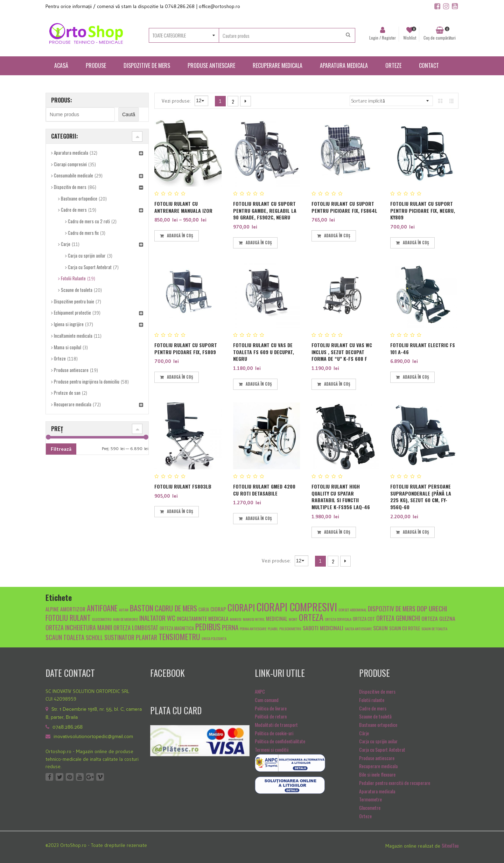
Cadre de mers (74, 210)
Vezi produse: (177, 100)
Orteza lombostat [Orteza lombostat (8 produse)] (136, 628)
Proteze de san (67, 393)
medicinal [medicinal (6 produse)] (277, 619)
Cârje (364, 733)
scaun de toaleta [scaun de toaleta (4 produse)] (434, 629)
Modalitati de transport (276, 725)
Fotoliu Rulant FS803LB (183, 486)
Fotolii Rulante (73, 278)
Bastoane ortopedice (79, 198)
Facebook (49, 777)
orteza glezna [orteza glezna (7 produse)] (438, 618)
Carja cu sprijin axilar (87, 255)
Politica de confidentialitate (280, 741)
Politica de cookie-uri (274, 733)
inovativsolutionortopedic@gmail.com (93, 737)
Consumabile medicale (73, 175)
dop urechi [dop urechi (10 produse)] (432, 608)
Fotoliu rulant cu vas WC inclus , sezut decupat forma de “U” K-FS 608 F (342, 352)
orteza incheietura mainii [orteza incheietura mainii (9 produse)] (79, 627)
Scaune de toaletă (375, 716)
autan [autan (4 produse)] (124, 610)
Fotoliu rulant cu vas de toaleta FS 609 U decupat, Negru (264, 352)
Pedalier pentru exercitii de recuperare (395, 783)
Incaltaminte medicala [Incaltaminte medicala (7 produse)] (203, 618)
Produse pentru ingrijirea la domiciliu (87, 381)
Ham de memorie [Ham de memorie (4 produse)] (125, 619)
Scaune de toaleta (77, 290)
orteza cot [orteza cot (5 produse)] (364, 619)
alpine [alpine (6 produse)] (52, 609)
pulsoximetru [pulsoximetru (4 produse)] (290, 629)
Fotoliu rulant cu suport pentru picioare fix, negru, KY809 (423, 210)
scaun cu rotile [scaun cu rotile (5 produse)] (405, 628)
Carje (66, 244)
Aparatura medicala (71, 153)
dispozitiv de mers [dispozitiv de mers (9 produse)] (392, 608)
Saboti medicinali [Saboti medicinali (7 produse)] (323, 628)
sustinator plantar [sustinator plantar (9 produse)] (131, 637)
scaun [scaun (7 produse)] (380, 628)
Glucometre (370, 808)
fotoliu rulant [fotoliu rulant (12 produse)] (68, 618)
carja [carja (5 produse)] (204, 609)
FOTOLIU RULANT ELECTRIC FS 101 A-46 (423, 348)
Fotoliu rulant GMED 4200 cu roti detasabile (264, 490)
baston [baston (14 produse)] (142, 608)
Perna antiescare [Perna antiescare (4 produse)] (253, 629)
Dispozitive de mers (377, 691)
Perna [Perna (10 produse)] (230, 627)
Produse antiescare (71, 370)
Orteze (60, 358)
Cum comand (267, 700)
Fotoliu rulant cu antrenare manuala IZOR (183, 207)
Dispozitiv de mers (70, 187)
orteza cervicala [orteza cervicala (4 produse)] (338, 619)
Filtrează (61, 449)
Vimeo (100, 777)
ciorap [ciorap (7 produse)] (218, 609)
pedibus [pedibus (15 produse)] (208, 627)
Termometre (370, 799)
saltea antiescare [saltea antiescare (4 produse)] (358, 629)
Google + (90, 777)
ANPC (260, 691)
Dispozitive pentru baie (74, 301)
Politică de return (271, 716)
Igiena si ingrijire (69, 324)
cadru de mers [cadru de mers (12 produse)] (176, 608)
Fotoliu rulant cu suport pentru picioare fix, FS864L (344, 207)
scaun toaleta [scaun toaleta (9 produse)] (65, 637)
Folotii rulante (372, 700)
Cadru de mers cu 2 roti (89, 221)
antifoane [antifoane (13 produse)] (102, 608)
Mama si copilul (68, 347)
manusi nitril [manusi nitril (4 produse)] (254, 619)
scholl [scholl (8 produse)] (94, 637)
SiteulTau (450, 845)
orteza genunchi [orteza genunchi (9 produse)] (398, 618)
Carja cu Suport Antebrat (90, 267)
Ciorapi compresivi (70, 164)
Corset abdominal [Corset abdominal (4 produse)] (352, 610)
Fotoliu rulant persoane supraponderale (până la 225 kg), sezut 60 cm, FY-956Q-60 (421, 497)
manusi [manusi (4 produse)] (236, 619)
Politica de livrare (271, 708)
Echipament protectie (72, 313)
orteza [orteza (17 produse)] (311, 617)
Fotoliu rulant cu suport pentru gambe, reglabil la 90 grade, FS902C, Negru (265, 210)
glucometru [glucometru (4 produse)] (102, 619)
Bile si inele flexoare (377, 774)
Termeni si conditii (272, 749)
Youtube (80, 777)
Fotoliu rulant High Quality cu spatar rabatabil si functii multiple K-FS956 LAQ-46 (341, 497)
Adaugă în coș (180, 236)
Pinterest (70, 777)
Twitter (59, 777)
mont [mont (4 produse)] (293, 619)
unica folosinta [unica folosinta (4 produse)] (214, 638)
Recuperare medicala (73, 404)
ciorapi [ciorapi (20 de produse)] (241, 607)
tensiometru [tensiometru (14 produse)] (179, 636)
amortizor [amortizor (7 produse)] (73, 609)
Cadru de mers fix (83, 233)
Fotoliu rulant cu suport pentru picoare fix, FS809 (186, 348)
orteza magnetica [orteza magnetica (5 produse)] (177, 628)
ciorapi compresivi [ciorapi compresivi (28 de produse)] (297, 607)
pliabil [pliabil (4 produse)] (273, 629)
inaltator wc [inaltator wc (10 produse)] (157, 618)
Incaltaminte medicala (73, 336)
